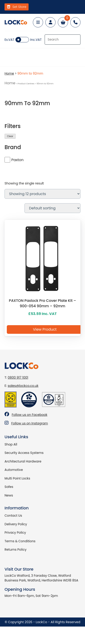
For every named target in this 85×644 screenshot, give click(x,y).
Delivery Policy (16, 524)
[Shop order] (52, 208)
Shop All (11, 444)
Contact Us (13, 516)
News (9, 495)
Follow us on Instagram (30, 423)
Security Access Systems (24, 453)
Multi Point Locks (17, 478)
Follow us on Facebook (30, 415)
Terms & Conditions (20, 541)
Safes (9, 487)
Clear (10, 136)
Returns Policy (16, 550)
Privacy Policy (15, 533)
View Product (45, 329)
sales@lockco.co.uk (23, 386)
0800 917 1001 (18, 378)
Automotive (14, 470)
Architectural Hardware (23, 461)
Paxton (17, 160)
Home (9, 73)
